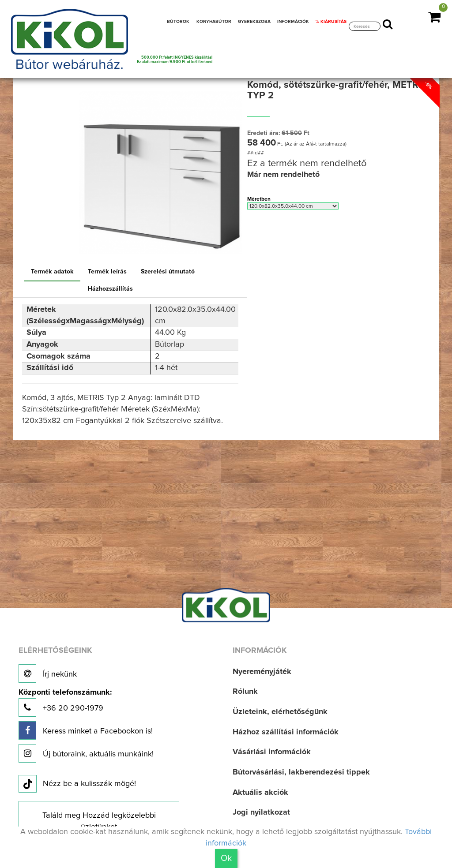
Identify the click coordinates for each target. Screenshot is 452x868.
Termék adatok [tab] (52, 272)
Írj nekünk (48, 673)
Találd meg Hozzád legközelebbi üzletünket (99, 821)
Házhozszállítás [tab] (110, 289)
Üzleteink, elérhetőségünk (280, 712)
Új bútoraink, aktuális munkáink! (86, 753)
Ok (226, 858)
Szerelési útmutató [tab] (168, 272)
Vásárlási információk (272, 752)
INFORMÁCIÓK (293, 22)
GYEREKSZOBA (254, 22)
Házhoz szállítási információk (286, 732)
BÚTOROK (178, 22)
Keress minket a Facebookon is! (86, 730)
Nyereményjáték (262, 672)
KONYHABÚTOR (214, 22)
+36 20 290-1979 (65, 703)
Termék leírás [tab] (107, 272)
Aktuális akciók (260, 793)
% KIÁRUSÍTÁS (331, 22)
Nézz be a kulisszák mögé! (77, 784)
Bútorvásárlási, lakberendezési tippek (301, 772)
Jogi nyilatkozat (261, 812)
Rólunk (245, 692)
